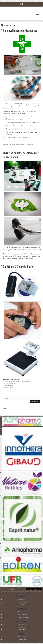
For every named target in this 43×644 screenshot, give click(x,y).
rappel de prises (28, 132)
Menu (22, 4)
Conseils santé (22, 627)
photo (19, 129)
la (15, 123)
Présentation (22, 600)
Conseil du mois (22, 624)
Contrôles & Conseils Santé (18, 266)
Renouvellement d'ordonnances (20, 30)
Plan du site (22, 639)
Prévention (22, 630)
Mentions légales (22, 637)
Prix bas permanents (22, 615)
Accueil (12, 589)
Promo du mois (22, 612)
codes (18, 144)
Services (22, 602)
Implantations (22, 605)
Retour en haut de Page (34, 589)
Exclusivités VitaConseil (22, 617)
